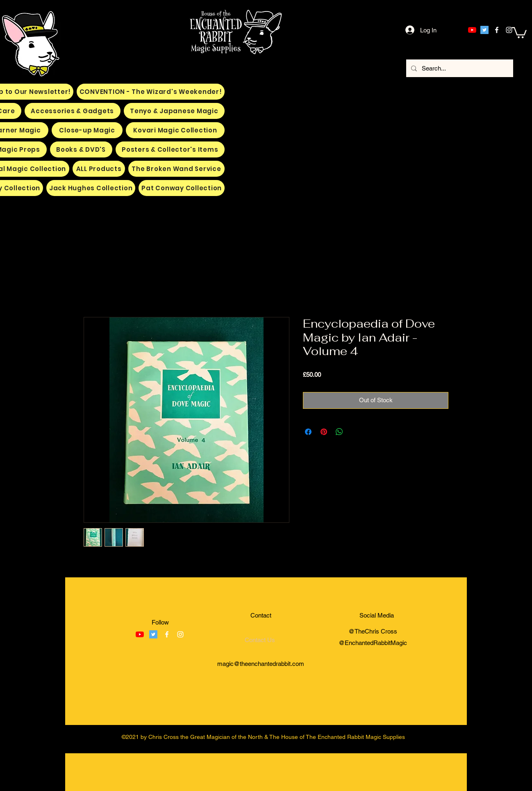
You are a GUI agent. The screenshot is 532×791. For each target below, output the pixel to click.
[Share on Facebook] (308, 432)
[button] (519, 32)
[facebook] (497, 30)
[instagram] (509, 30)
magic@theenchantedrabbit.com (261, 664)
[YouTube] (472, 30)
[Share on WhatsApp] (339, 432)
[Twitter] (484, 30)
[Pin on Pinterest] (324, 432)
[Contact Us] (260, 640)
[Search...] (459, 68)
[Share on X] (355, 432)
